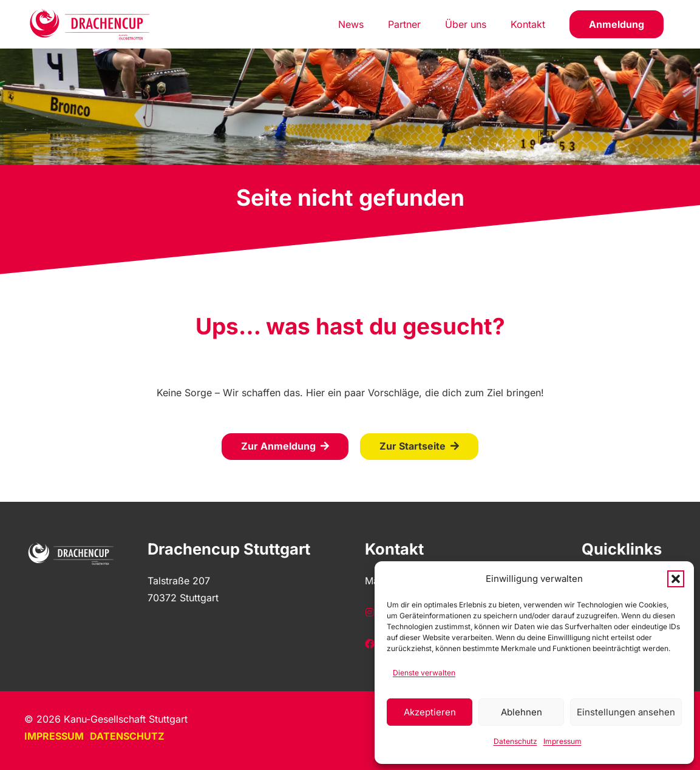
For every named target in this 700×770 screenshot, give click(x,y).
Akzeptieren (430, 712)
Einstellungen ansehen (626, 712)
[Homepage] (90, 24)
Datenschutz (515, 741)
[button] (676, 579)
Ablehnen (522, 712)
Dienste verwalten (424, 673)
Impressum (562, 741)
